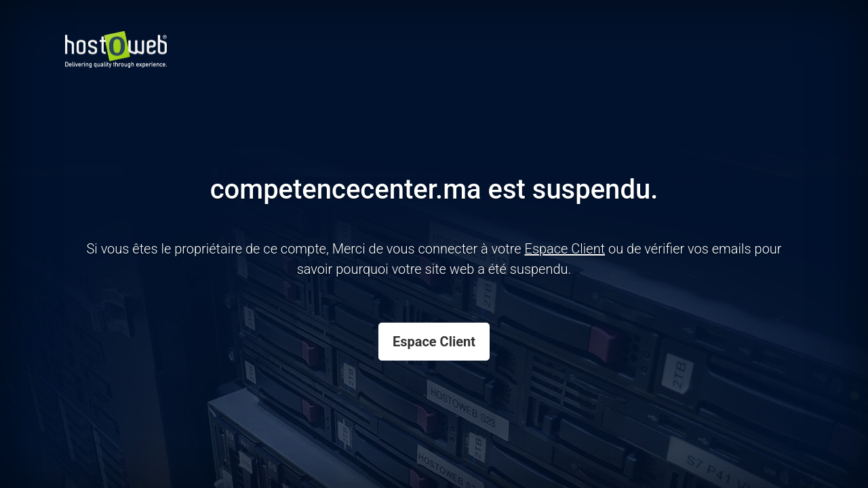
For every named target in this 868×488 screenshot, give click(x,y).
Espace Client (434, 342)
